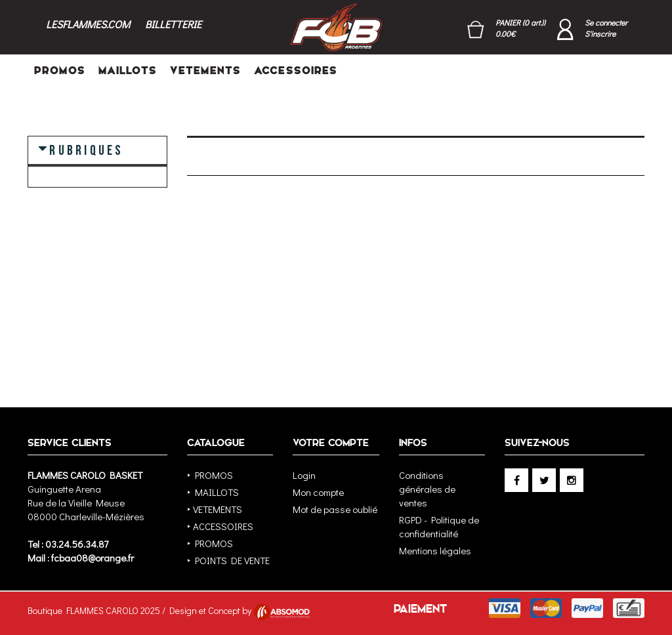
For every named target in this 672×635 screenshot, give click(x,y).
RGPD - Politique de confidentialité (439, 526)
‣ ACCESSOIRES (220, 526)
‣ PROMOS (210, 475)
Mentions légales (435, 550)
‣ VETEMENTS (215, 509)
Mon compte (318, 492)
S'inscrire (600, 33)
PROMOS (60, 71)
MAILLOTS (128, 71)
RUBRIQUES (86, 150)
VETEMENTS (205, 71)
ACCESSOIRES (296, 71)
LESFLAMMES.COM (88, 24)
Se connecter (606, 22)
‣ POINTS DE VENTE (228, 560)
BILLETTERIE (173, 24)
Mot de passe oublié (335, 509)
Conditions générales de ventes (427, 489)
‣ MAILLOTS (213, 492)
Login (304, 475)
